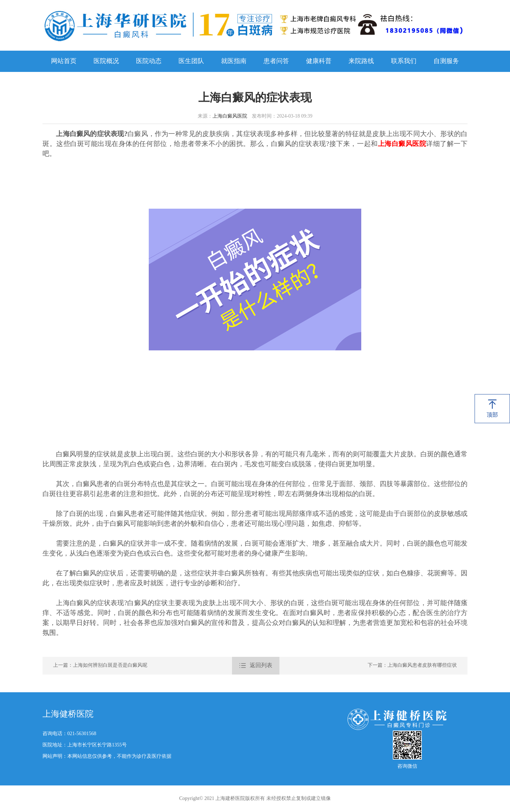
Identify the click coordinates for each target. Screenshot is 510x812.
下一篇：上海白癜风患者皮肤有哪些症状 (412, 666)
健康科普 (319, 61)
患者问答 (276, 61)
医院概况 (106, 61)
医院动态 (149, 61)
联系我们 (404, 61)
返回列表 (256, 666)
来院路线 (361, 61)
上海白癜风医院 (230, 116)
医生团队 (191, 61)
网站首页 (64, 61)
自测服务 (446, 61)
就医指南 (234, 61)
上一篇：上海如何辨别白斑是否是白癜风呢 (100, 666)
